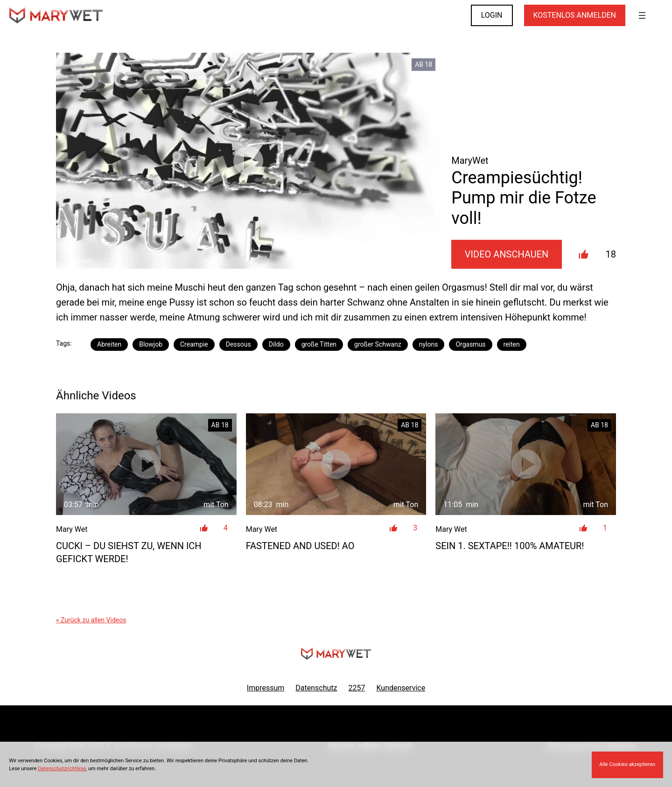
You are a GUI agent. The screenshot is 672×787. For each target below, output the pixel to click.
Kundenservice (401, 688)
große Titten (319, 344)
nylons (429, 344)
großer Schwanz (378, 344)
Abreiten (109, 344)
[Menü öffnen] (642, 15)
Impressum (266, 688)
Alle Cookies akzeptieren (627, 764)
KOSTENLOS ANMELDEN (575, 15)
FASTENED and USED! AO (300, 546)
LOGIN (492, 15)
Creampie (194, 344)
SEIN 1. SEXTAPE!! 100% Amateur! (510, 546)
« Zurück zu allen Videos (91, 620)
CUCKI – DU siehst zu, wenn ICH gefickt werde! (129, 552)
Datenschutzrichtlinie (62, 769)
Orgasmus (470, 344)
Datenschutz (316, 688)
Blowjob (151, 344)
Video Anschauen (507, 254)
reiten (512, 344)
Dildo (276, 344)
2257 (357, 688)
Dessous (238, 344)
